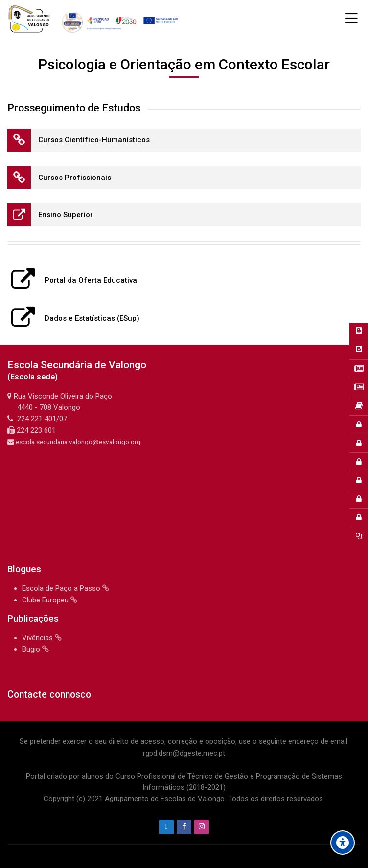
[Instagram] (202, 827)
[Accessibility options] (343, 843)
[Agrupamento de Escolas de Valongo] (95, 19)
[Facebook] (184, 827)
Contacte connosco (49, 695)
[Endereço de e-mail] (166, 827)
